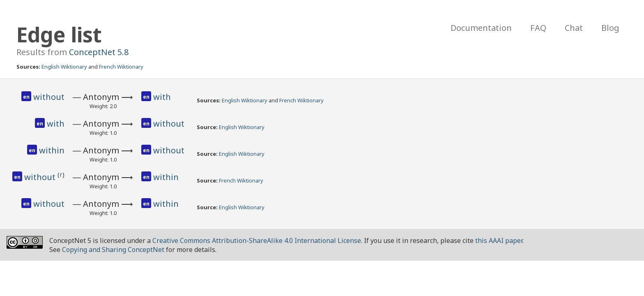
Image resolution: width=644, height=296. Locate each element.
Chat (574, 28)
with (162, 97)
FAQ (538, 28)
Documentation (481, 28)
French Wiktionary (121, 67)
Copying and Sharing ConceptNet (113, 250)
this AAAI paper (499, 240)
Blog (610, 28)
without (49, 97)
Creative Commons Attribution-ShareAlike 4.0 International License (257, 240)
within (52, 150)
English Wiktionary (64, 67)
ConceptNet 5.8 (99, 52)
